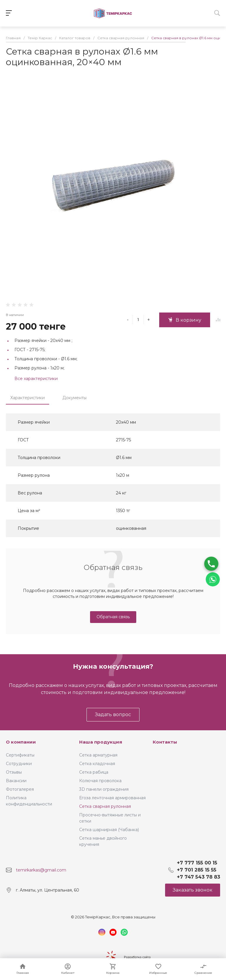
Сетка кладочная (97, 764)
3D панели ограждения (104, 789)
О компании (21, 742)
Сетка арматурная (98, 755)
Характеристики (28, 398)
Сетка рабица (94, 772)
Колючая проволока (100, 781)
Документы (74, 398)
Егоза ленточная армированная (112, 798)
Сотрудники (19, 764)
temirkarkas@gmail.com (41, 870)
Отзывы (14, 772)
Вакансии (16, 781)
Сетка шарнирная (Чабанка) (109, 830)
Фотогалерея (20, 789)
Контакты (165, 742)
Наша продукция (101, 742)
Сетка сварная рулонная (105, 806)
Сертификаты (20, 755)
